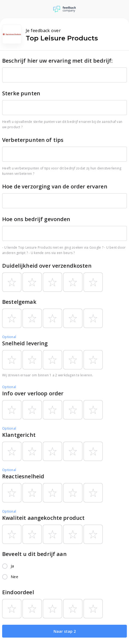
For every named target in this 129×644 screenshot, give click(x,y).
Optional (9, 337)
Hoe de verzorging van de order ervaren (55, 186)
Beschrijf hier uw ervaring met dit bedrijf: (57, 61)
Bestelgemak (19, 302)
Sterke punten (21, 93)
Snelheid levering (25, 343)
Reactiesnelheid (23, 476)
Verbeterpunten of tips (33, 140)
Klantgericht (19, 435)
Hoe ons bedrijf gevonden (36, 219)
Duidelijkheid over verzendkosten (47, 266)
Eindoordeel (18, 592)
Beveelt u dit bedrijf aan (34, 554)
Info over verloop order (33, 393)
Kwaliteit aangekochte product (43, 518)
